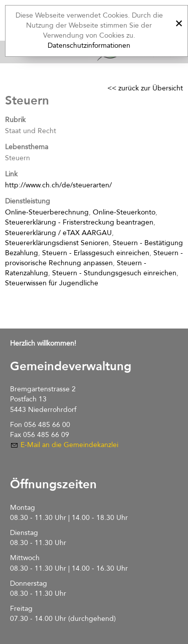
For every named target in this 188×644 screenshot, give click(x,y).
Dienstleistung (28, 201)
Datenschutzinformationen (89, 45)
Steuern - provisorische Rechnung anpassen (94, 258)
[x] (179, 22)
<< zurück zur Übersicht (145, 88)
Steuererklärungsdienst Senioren (57, 243)
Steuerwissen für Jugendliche (52, 283)
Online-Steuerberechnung (47, 212)
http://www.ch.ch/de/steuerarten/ (58, 185)
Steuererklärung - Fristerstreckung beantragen (79, 222)
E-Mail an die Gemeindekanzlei (69, 445)
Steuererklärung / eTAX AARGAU (58, 233)
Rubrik (15, 120)
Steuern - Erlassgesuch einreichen (96, 253)
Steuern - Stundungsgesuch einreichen (114, 273)
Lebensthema (27, 147)
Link (11, 174)
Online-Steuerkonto (124, 212)
